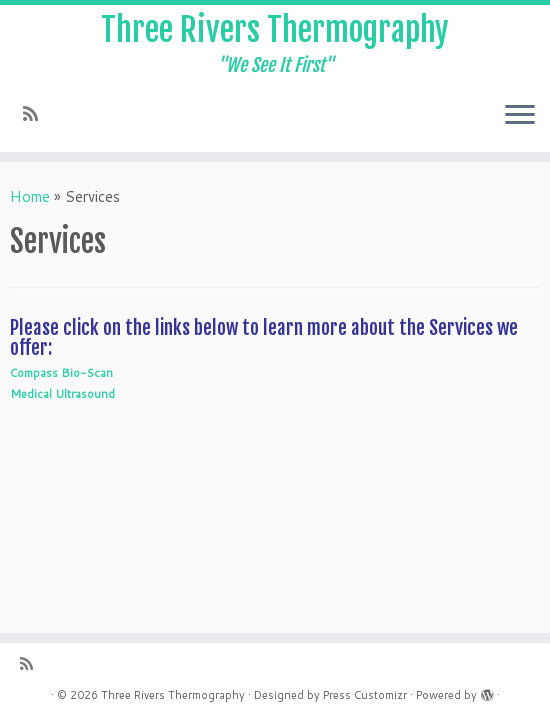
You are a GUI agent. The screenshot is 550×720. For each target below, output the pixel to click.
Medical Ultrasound (62, 394)
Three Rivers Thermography (275, 30)
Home (30, 196)
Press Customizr (365, 695)
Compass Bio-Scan (61, 373)
